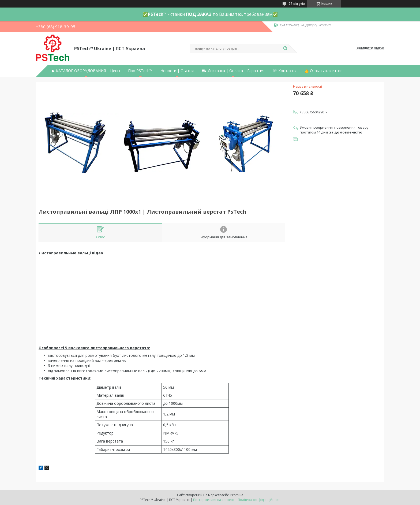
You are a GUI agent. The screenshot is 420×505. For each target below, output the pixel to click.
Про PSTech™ (140, 71)
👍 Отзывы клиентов (323, 71)
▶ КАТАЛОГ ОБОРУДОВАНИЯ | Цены (86, 71)
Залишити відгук (370, 48)
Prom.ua (237, 495)
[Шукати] (285, 49)
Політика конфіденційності (259, 500)
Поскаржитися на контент (214, 500)
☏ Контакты (284, 71)
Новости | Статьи (177, 71)
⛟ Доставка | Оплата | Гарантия (233, 71)
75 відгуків (297, 4)
